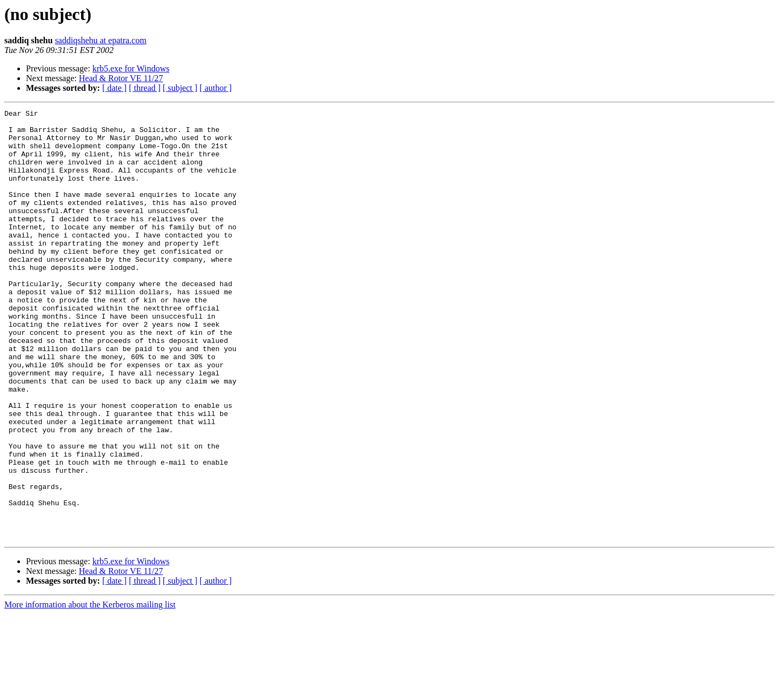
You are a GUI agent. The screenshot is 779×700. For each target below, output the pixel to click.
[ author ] (216, 88)
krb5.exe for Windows (131, 68)
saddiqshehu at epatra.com (100, 40)
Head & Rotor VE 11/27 (121, 78)
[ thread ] (145, 88)
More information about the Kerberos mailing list (90, 691)
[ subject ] (180, 88)
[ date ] (114, 88)
